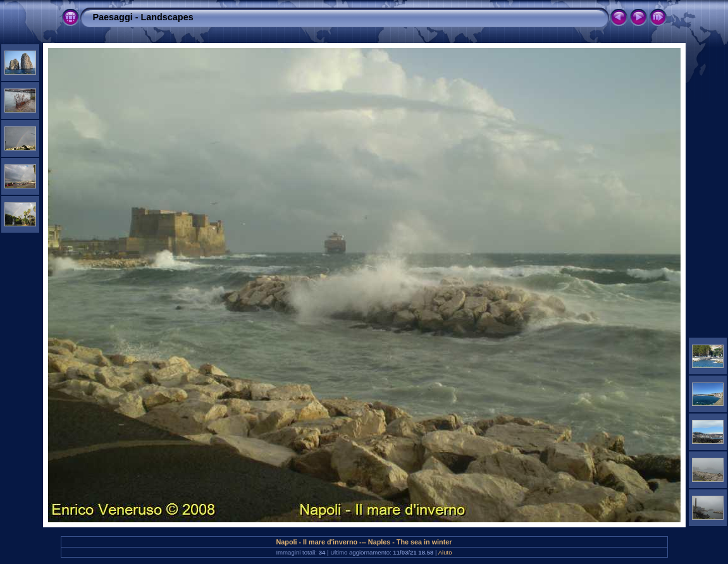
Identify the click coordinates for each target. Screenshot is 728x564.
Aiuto (445, 552)
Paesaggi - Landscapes (143, 17)
